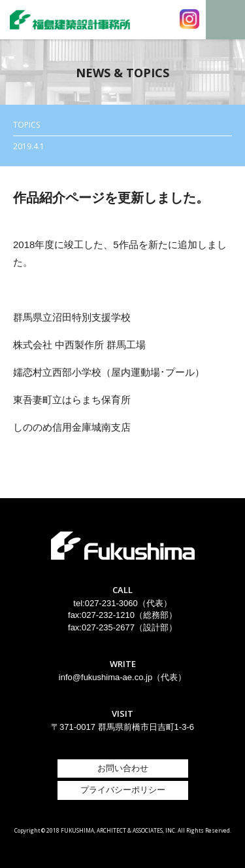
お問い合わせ (123, 768)
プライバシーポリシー (123, 790)
